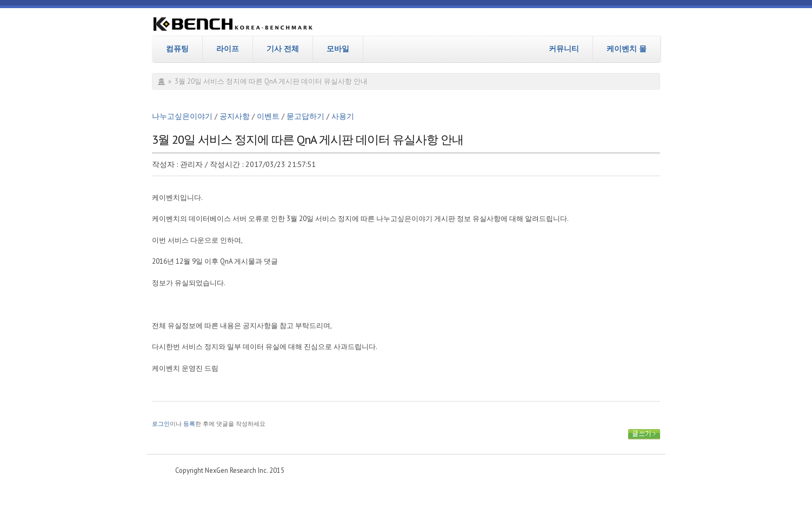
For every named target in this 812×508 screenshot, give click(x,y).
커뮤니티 (564, 49)
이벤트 (268, 116)
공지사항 (235, 116)
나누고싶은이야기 (182, 116)
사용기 (343, 116)
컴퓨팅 (177, 49)
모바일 (338, 49)
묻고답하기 (305, 116)
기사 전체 (283, 49)
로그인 (161, 424)
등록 (189, 424)
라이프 (228, 49)
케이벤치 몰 (627, 49)
